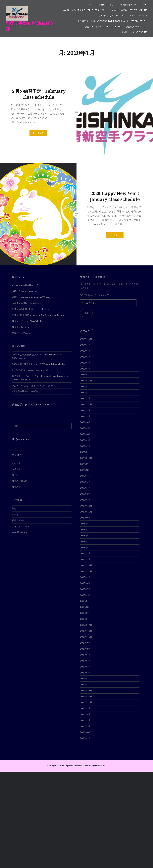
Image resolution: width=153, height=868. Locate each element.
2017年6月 (85, 661)
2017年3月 (85, 673)
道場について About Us (134, 32)
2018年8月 (85, 583)
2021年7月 (85, 416)
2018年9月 (85, 577)
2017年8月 (85, 649)
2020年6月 (85, 482)
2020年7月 (85, 476)
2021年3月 (85, 440)
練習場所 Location (137, 27)
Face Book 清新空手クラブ (100, 4)
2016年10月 (86, 702)
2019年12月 (86, 506)
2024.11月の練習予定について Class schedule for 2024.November (37, 356)
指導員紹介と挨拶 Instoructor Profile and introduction (112, 21)
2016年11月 (86, 696)
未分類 (15, 475)
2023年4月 (85, 369)
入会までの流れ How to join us (130, 10)
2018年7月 (85, 589)
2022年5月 (85, 386)
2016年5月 (85, 726)
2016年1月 (85, 738)
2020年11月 (86, 458)
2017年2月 (85, 678)
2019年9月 (85, 518)
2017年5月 (85, 667)
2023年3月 (85, 374)
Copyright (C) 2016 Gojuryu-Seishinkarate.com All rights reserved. (76, 766)
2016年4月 (85, 732)
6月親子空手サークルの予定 (26, 391)
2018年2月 (85, 613)
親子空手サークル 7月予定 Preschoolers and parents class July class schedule (41, 378)
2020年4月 (85, 488)
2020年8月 (85, 470)
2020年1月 (85, 500)
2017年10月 (86, 637)
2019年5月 (85, 541)
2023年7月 (85, 351)
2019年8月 (85, 523)
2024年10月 (86, 339)
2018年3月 (85, 607)
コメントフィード (21, 526)
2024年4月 (85, 345)
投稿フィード (19, 520)
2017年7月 (85, 655)
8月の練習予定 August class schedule (31, 370)
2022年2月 (85, 398)
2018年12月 (86, 565)
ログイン (16, 514)
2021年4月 (85, 434)
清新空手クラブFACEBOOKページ (32, 405)
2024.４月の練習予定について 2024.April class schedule (39, 364)
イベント (16, 463)
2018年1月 (85, 619)
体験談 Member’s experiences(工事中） (86, 10)
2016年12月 (86, 690)
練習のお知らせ (20, 481)
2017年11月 (86, 631)
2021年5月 (85, 428)
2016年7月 (85, 720)
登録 (14, 508)
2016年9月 (85, 708)
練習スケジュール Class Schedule (104, 27)
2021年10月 (86, 404)
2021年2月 (85, 446)
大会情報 (16, 469)
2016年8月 (85, 714)
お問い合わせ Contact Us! (132, 4)
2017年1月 (85, 684)
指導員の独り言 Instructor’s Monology (123, 15)
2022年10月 (86, 380)
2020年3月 (85, 494)
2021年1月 (85, 452)
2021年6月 (85, 422)
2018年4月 (85, 601)
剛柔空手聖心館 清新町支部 (30, 26)
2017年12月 (86, 625)
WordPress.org (20, 532)
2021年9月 (85, 410)
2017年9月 (85, 643)
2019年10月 (86, 512)
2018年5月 (85, 595)
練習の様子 (17, 487)
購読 (86, 313)
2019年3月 (85, 553)
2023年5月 (85, 363)
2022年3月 (85, 392)
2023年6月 (85, 357)
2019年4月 (85, 547)
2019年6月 (85, 535)
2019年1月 (85, 559)
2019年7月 (85, 529)
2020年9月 (85, 464)
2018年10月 (86, 571)
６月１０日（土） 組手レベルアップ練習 (32, 385)
